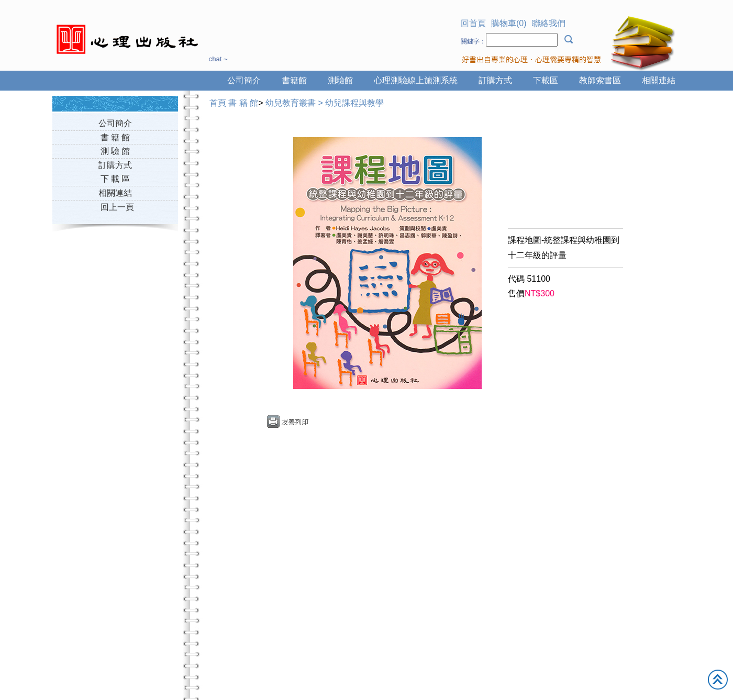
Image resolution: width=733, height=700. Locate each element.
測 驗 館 (115, 151)
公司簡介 (244, 80)
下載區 (546, 80)
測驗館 (340, 80)
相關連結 (659, 80)
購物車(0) (509, 23)
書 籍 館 (115, 137)
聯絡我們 (549, 23)
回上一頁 (117, 207)
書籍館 (294, 80)
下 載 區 (115, 179)
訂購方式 (495, 80)
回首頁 (473, 23)
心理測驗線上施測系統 (416, 80)
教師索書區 (600, 80)
